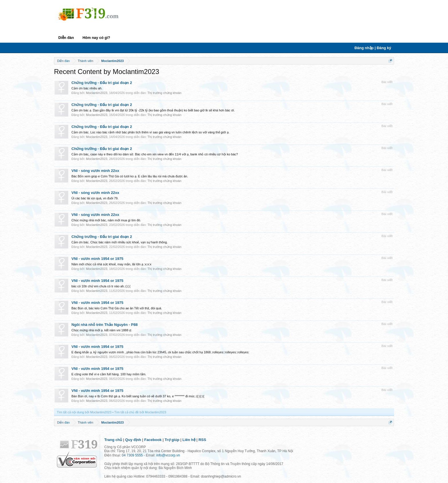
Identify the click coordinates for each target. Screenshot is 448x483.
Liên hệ (189, 440)
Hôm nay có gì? (96, 38)
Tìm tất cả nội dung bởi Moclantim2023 (84, 412)
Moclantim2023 (97, 93)
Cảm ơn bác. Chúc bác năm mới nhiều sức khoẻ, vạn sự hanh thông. (120, 242)
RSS (202, 440)
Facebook (153, 440)
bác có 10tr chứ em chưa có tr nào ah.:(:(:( (101, 286)
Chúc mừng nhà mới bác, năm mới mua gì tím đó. (106, 220)
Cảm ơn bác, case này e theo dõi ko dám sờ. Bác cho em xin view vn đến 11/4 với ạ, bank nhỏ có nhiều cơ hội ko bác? (155, 154)
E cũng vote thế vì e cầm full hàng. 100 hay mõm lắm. (109, 374)
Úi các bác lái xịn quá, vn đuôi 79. (95, 198)
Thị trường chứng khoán (164, 93)
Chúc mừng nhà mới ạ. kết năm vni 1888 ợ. (102, 330)
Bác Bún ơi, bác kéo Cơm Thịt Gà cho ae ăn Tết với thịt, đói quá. (117, 308)
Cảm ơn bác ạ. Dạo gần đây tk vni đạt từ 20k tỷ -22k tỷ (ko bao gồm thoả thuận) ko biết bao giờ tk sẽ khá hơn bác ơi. (153, 110)
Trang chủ (113, 440)
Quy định (133, 440)
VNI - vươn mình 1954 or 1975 (97, 259)
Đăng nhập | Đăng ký (373, 48)
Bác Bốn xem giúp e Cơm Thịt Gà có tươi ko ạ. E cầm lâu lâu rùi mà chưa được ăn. (130, 176)
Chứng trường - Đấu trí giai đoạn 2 (102, 83)
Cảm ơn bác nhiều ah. (87, 88)
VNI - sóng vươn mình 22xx (95, 171)
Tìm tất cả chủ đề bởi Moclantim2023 (140, 412)
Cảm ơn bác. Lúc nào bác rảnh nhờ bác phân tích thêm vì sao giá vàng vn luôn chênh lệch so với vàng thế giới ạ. (150, 132)
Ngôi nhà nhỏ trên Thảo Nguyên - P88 (105, 325)
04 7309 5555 (132, 455)
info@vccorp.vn (168, 455)
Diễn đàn (66, 38)
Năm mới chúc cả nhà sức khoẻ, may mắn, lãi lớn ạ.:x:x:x (111, 264)
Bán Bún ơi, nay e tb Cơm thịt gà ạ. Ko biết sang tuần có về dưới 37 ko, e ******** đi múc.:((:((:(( (138, 396)
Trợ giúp (172, 440)
